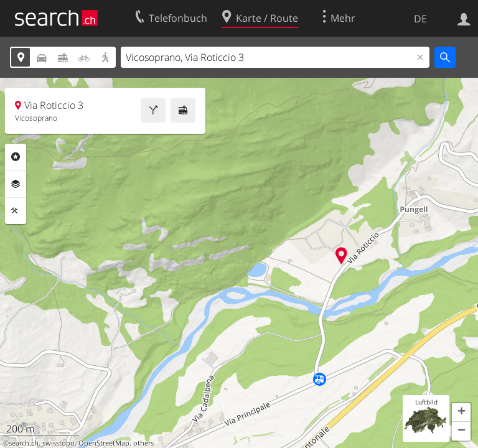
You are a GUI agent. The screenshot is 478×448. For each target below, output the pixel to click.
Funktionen (16, 211)
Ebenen (16, 184)
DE (420, 19)
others (143, 443)
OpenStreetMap (104, 443)
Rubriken (16, 157)
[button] (461, 413)
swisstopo (59, 443)
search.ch (24, 443)
